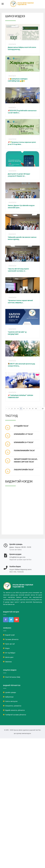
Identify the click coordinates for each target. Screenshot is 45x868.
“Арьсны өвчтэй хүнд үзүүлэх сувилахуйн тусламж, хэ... (18, 270)
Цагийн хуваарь (11, 692)
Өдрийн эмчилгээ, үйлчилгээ (15, 710)
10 (36, 409)
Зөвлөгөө (8, 662)
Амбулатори (9, 697)
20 (43, 409)
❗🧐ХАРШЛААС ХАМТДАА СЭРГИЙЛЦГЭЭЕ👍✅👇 (18, 80)
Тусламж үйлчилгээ (12, 639)
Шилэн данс (9, 657)
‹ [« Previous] (7, 409)
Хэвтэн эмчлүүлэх (11, 701)
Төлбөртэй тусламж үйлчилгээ (16, 715)
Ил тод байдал (10, 653)
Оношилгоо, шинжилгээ (13, 706)
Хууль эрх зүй (10, 644)
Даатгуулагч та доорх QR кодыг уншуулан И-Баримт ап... (19, 175)
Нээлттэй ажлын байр (13, 677)
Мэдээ (7, 648)
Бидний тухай (10, 635)
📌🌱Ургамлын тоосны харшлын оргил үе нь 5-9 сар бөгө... (22, 143)
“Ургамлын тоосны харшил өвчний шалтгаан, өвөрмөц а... (20, 302)
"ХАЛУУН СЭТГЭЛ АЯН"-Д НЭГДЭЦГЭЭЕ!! (17, 333)
